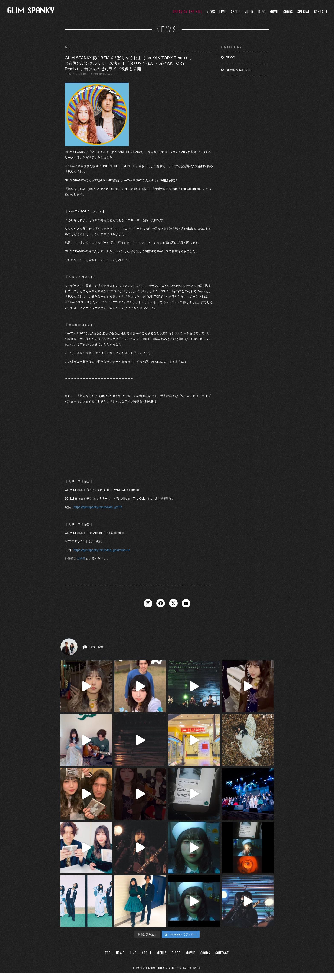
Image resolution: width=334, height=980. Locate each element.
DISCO (176, 960)
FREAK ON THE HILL (188, 12)
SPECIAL (304, 12)
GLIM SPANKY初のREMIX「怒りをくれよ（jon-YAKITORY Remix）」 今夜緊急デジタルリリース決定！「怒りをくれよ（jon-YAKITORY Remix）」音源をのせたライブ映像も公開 (129, 63)
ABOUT (235, 12)
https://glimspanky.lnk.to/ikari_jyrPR (98, 507)
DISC (262, 12)
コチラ (81, 559)
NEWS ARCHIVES (239, 70)
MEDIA (249, 12)
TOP (108, 960)
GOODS (288, 12)
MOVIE (274, 12)
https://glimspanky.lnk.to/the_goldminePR (102, 550)
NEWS (211, 12)
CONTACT (321, 12)
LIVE (223, 12)
